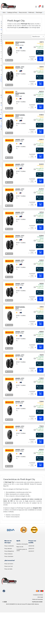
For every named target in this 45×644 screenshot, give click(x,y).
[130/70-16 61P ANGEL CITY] (40, 418)
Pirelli (27, 501)
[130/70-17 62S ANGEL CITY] (40, 393)
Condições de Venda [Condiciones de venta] (38, 595)
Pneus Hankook (8, 554)
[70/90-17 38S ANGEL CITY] (40, 84)
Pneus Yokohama (9, 556)
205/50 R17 (31, 549)
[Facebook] (3, 591)
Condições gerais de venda (22, 550)
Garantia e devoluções (22, 544)
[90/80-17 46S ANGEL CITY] (40, 228)
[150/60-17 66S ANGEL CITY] (40, 465)
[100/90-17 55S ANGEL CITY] (40, 347)
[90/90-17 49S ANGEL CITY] (40, 276)
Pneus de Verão (8, 569)
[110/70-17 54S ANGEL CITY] (40, 204)
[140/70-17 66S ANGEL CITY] (40, 442)
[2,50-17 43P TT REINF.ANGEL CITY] (40, 107)
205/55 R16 (31, 546)
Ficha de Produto (40, 52)
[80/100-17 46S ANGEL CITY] (40, 181)
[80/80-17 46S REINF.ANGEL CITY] (40, 132)
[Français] (40, 591)
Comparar (10, 60)
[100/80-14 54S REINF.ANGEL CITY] (40, 59)
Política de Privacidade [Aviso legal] (38, 599)
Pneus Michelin (8, 549)
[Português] (42, 591)
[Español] (37, 591)
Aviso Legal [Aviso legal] (40, 597)
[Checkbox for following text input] (6, 60)
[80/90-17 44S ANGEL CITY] (40, 156)
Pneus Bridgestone (9, 551)
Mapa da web (20, 547)
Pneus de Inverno (9, 564)
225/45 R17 (31, 551)
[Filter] (38, 37)
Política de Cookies (37, 602)
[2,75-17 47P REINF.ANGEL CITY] (40, 324)
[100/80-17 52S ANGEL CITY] (40, 299)
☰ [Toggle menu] (43, 7)
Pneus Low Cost (9, 566)
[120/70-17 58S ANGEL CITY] (40, 370)
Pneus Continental (9, 546)
